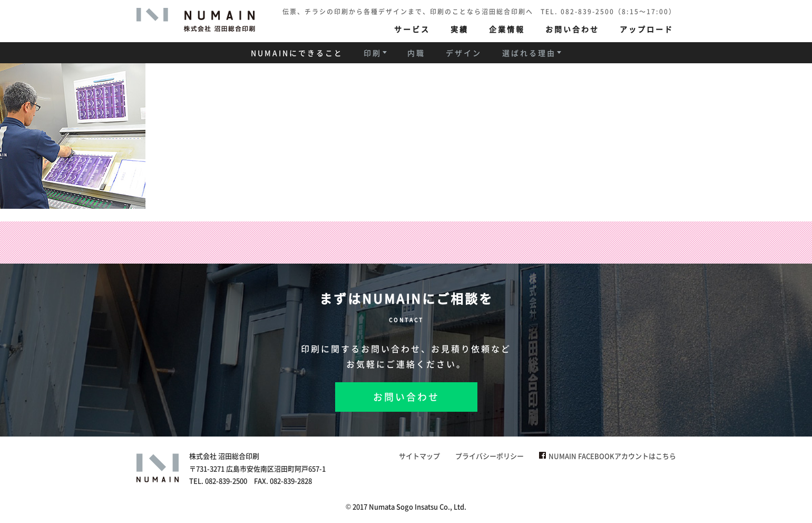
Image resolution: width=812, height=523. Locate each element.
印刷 (373, 53)
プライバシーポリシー (490, 456)
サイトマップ (419, 456)
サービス (412, 29)
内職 (416, 53)
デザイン (464, 53)
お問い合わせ (572, 29)
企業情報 (507, 29)
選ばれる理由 (529, 53)
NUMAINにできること (297, 53)
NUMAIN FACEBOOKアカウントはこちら (608, 456)
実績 (459, 29)
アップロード (647, 29)
